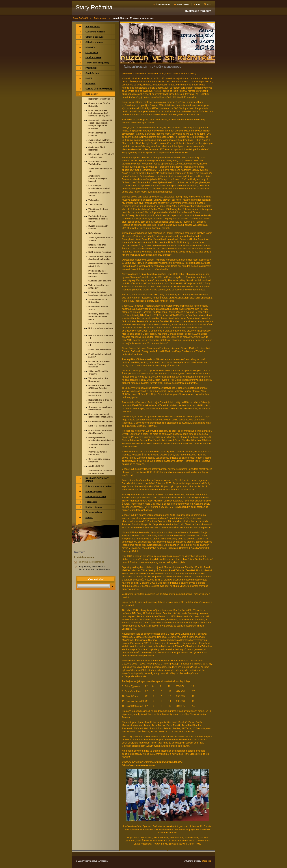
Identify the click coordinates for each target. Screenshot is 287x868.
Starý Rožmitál (80, 18)
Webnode (206, 861)
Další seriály (100, 18)
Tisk (209, 4)
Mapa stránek (183, 4)
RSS (198, 4)
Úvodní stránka (163, 4)
